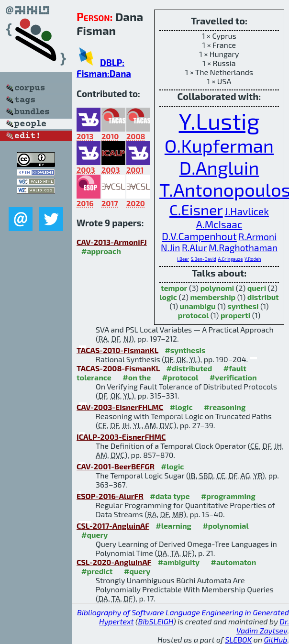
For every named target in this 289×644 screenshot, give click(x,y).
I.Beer (183, 259)
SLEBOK (238, 639)
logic (168, 297)
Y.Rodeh (253, 259)
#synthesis (185, 350)
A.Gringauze (230, 259)
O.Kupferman (219, 145)
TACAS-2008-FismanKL (118, 368)
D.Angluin (219, 167)
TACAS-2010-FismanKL (117, 350)
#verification (233, 377)
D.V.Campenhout (199, 236)
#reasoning (225, 407)
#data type (170, 496)
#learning (173, 526)
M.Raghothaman (243, 248)
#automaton (234, 562)
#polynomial (225, 526)
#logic (181, 407)
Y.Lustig (219, 121)
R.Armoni (257, 237)
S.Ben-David (204, 259)
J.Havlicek (247, 211)
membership (213, 297)
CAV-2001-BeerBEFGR (116, 466)
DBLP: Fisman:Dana (104, 68)
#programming (228, 496)
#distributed (189, 368)
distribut (263, 297)
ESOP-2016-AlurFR (110, 496)
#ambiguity (179, 562)
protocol (193, 315)
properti (235, 315)
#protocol (180, 377)
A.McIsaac (219, 224)
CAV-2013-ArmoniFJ (112, 242)
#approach (101, 251)
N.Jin (170, 248)
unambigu (198, 306)
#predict (97, 571)
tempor (174, 288)
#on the (137, 377)
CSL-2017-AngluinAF (113, 526)
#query (94, 535)
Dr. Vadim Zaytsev (263, 626)
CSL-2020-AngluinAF (114, 562)
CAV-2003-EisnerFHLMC (120, 407)
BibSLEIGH (156, 621)
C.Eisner (196, 209)
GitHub (276, 639)
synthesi (243, 306)
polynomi (217, 288)
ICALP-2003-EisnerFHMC (121, 437)
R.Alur (195, 248)
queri (257, 288)
